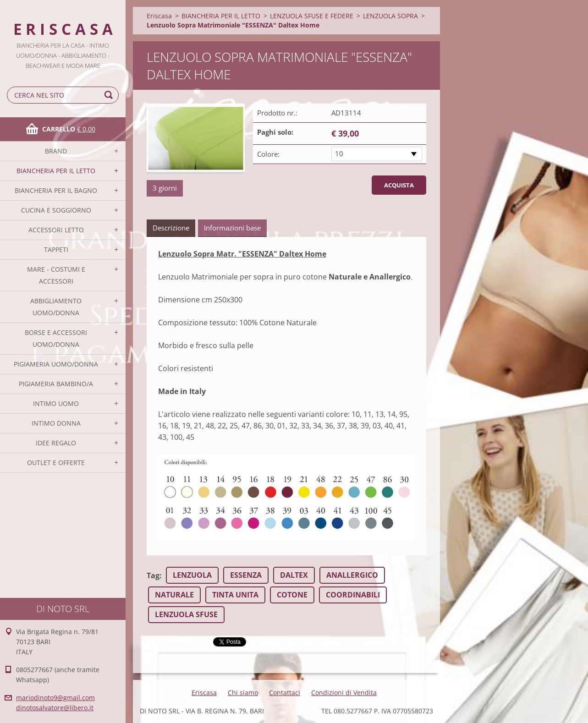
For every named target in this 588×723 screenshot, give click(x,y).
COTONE (292, 595)
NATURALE (174, 595)
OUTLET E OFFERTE (56, 463)
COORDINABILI (353, 595)
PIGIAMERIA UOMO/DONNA (56, 364)
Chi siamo (243, 693)
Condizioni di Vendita (344, 693)
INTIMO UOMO (56, 403)
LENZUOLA (192, 575)
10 (339, 153)
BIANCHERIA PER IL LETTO (56, 171)
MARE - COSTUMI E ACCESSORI (56, 275)
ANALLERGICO (352, 575)
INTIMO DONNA (56, 423)
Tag (153, 575)
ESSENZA (246, 575)
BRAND (56, 151)
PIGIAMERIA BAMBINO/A (56, 384)
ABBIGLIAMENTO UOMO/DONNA (56, 307)
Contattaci (285, 693)
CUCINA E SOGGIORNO (56, 210)
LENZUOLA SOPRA (390, 16)
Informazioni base (232, 228)
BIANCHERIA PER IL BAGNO (56, 190)
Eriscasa (159, 16)
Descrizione (171, 228)
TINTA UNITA (235, 595)
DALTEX (294, 575)
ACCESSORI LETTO (56, 230)
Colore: (268, 154)
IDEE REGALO (56, 443)
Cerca (110, 95)
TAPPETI (56, 249)
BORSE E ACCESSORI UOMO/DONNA (56, 338)
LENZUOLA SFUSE (186, 614)
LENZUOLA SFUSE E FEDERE (312, 16)
